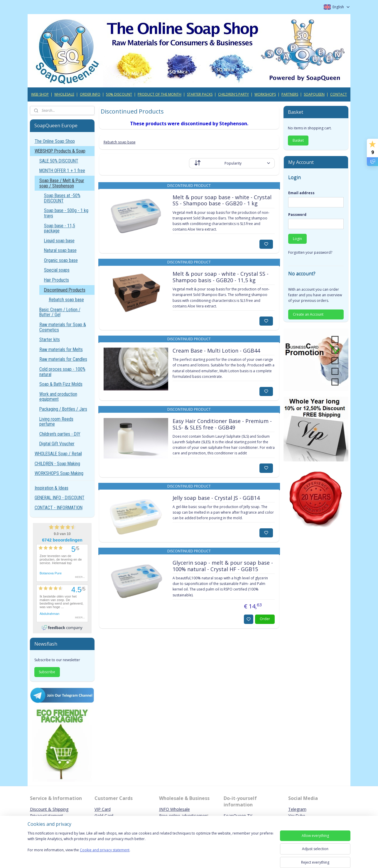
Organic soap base (61, 260)
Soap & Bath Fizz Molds (61, 384)
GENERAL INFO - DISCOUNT (60, 498)
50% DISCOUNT (119, 94)
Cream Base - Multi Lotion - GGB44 (216, 351)
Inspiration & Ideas (52, 488)
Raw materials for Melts (61, 350)
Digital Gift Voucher (57, 444)
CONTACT (339, 94)
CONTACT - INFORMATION (59, 508)
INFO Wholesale (174, 809)
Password (297, 215)
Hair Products (56, 280)
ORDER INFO (90, 94)
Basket (298, 140)
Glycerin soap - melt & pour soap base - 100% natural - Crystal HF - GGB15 (222, 566)
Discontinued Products (65, 290)
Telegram (297, 809)
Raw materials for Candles (63, 359)
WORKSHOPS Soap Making (59, 473)
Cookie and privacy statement (105, 850)
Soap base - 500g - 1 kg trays (66, 213)
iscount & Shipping (51, 809)
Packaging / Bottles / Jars (63, 409)
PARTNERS (290, 94)
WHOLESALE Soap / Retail (58, 454)
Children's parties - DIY (60, 434)
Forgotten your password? (310, 252)
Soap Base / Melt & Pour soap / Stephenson (62, 183)
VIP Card (103, 809)
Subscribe (47, 672)
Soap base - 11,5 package (60, 228)
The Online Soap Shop (55, 141)
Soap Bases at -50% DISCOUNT (62, 198)
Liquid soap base (59, 241)
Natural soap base (60, 250)
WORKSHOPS (265, 94)
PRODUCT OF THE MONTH (160, 94)
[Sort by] (232, 163)
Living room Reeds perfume (56, 422)
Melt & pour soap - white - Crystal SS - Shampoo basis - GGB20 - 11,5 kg (220, 277)
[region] (150, 845)
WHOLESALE (64, 94)
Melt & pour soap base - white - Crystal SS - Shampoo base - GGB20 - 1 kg (222, 201)
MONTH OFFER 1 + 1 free (62, 171)
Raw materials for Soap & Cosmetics (63, 327)
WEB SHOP (40, 94)
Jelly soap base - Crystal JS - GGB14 (216, 498)
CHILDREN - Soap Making (57, 464)
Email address (301, 193)
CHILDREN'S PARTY (233, 94)
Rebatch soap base (119, 142)
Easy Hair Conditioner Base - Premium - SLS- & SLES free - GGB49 (222, 424)
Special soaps (57, 270)
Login (297, 239)
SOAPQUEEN (314, 94)
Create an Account (308, 314)
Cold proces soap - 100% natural (62, 372)
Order (265, 619)
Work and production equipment (58, 397)
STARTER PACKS (200, 94)
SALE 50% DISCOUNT (59, 161)
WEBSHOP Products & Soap (60, 151)
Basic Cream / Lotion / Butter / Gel (60, 312)
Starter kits (50, 340)
